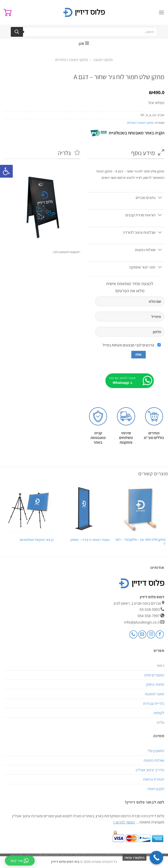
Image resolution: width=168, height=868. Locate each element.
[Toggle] (160, 198)
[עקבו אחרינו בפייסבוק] (160, 634)
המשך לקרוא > (124, 822)
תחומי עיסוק (155, 684)
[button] (6, 171)
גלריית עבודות (154, 703)
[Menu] (161, 12)
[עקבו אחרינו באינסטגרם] (151, 634)
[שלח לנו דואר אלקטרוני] (142, 634)
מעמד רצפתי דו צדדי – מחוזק (90, 540)
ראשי (161, 666)
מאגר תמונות (155, 694)
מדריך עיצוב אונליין (150, 770)
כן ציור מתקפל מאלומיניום (37, 540)
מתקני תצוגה (103, 60)
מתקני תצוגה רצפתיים (72, 60)
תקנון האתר (156, 789)
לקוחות (159, 713)
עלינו (161, 722)
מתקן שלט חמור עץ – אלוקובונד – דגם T (141, 542)
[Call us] (133, 634)
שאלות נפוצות (154, 760)
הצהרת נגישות (154, 779)
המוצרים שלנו (154, 675)
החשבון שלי (156, 751)
